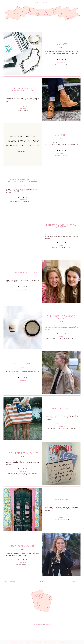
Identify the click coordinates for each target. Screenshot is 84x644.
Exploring (61, 500)
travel (33, 202)
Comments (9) (23, 471)
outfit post (26, 382)
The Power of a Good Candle (61, 317)
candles (60, 338)
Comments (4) (61, 153)
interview (67, 247)
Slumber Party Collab (23, 273)
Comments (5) (61, 518)
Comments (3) (61, 245)
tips (75, 338)
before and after (20, 473)
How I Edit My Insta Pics (23, 453)
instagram (34, 473)
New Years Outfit (23, 546)
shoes (26, 111)
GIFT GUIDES (61, 24)
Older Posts (75, 582)
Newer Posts (9, 582)
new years (66, 428)
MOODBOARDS (35, 24)
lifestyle (65, 155)
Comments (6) (23, 380)
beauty (55, 338)
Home (21, 24)
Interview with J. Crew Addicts (61, 226)
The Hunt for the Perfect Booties (23, 90)
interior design (68, 338)
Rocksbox (61, 44)
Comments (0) (61, 62)
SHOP (53, 24)
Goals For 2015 (61, 409)
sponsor (74, 64)
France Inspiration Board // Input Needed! (23, 181)
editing (28, 473)
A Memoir (61, 135)
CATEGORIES (44, 24)
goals (54, 428)
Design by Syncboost (67, 642)
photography (21, 475)
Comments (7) (23, 109)
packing (28, 202)
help (23, 202)
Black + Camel (23, 364)
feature (61, 247)
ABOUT (27, 24)
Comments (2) (61, 336)
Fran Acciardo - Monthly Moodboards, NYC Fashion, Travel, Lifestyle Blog (42, 642)
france (19, 202)
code (54, 64)
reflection (73, 428)
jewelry (69, 64)
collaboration (61, 64)
